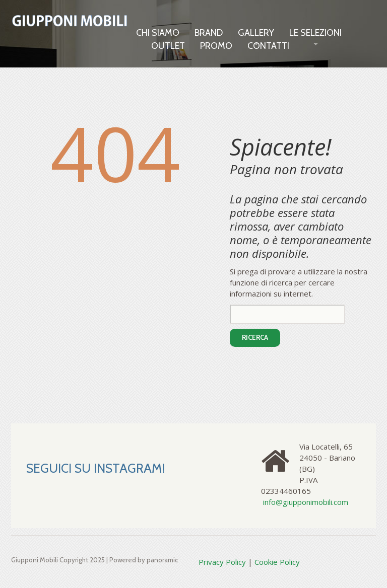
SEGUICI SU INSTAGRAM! (95, 468)
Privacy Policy (222, 562)
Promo (216, 46)
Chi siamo (158, 33)
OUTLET (168, 46)
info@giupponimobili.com (306, 502)
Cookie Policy (277, 562)
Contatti (268, 46)
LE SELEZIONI (315, 33)
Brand (209, 33)
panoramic (162, 560)
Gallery (256, 33)
